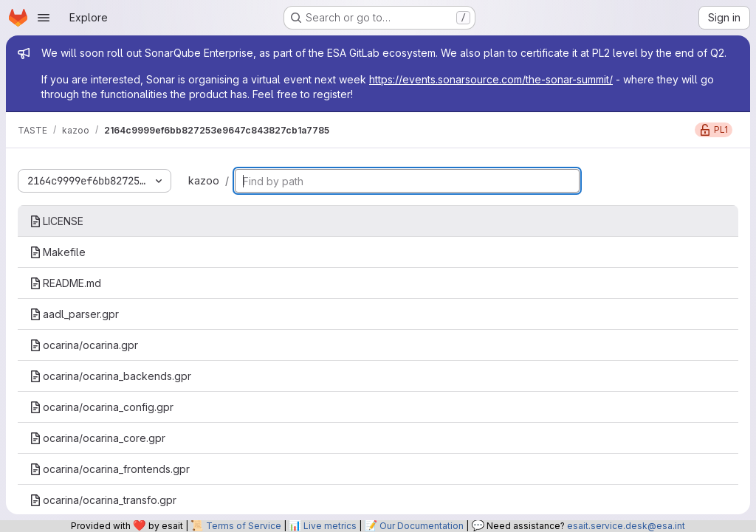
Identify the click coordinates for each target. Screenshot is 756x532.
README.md (65, 283)
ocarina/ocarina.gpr (84, 345)
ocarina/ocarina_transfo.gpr (103, 500)
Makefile (58, 252)
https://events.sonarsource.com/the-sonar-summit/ (491, 79)
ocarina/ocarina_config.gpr (102, 407)
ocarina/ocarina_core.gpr (97, 438)
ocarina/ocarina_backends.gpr (110, 376)
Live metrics (330, 526)
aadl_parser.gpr (74, 314)
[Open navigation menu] (44, 18)
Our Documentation (422, 526)
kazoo (204, 180)
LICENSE (56, 221)
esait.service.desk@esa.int (626, 526)
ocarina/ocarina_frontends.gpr (110, 469)
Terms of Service (244, 526)
